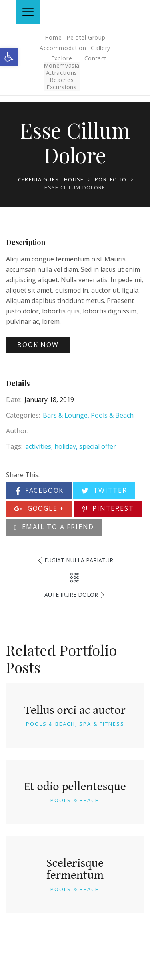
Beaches (62, 80)
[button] (9, 57)
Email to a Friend (54, 527)
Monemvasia (62, 65)
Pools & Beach (112, 415)
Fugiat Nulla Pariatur (79, 560)
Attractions (62, 73)
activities (38, 446)
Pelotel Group (86, 37)
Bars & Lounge (65, 415)
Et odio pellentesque (75, 786)
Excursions (62, 87)
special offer (98, 446)
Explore (62, 58)
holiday (65, 446)
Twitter (104, 490)
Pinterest (108, 508)
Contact (96, 58)
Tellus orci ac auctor (75, 709)
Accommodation (63, 48)
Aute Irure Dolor (71, 595)
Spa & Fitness (102, 724)
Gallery (101, 48)
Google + (39, 508)
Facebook (40, 490)
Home (53, 37)
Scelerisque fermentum (75, 868)
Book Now (38, 345)
